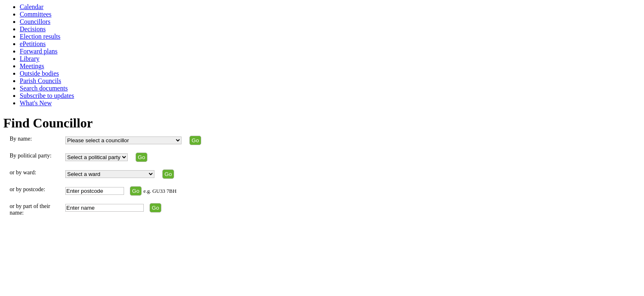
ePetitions (33, 44)
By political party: (31, 156)
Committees (36, 14)
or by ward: (23, 172)
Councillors (35, 22)
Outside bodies (39, 73)
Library (30, 59)
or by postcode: (28, 189)
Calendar (32, 7)
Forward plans (39, 51)
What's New (36, 103)
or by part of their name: (30, 209)
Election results (40, 36)
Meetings (32, 66)
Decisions (33, 29)
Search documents (44, 88)
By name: (21, 139)
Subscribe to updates (47, 96)
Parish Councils (40, 81)
